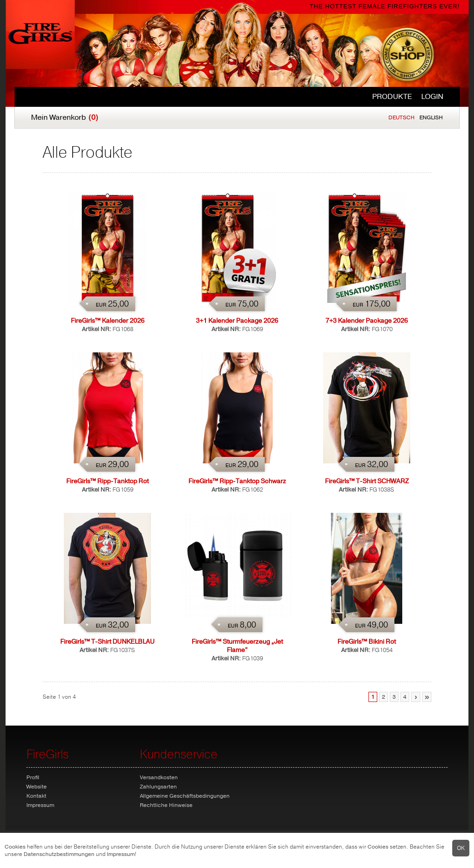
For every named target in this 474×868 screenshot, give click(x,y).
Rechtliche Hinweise (166, 805)
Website (37, 787)
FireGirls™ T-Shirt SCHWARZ (367, 481)
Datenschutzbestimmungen (59, 854)
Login (432, 97)
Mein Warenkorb (65, 117)
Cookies (15, 847)
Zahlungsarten (158, 787)
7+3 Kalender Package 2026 (367, 321)
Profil (33, 777)
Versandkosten (159, 777)
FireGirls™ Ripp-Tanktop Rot (107, 481)
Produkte (392, 97)
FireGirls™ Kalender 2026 (108, 321)
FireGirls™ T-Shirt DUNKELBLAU (107, 642)
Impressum (121, 854)
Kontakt (36, 796)
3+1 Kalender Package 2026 (237, 321)
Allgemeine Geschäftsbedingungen (185, 796)
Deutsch (402, 117)
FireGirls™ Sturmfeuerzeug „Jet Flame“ (237, 646)
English (431, 117)
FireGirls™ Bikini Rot (367, 642)
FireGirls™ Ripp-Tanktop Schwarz (237, 481)
